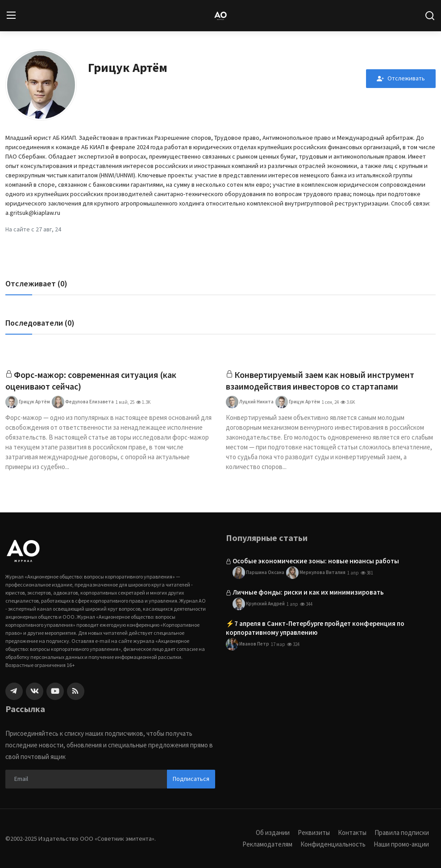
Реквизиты (314, 832)
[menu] (11, 16)
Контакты (352, 832)
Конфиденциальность (333, 844)
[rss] (76, 691)
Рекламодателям (267, 844)
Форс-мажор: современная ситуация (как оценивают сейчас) (91, 380)
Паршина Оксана (258, 573)
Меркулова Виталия (316, 573)
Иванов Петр (248, 645)
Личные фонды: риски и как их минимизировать (308, 592)
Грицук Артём (28, 402)
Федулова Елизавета (83, 402)
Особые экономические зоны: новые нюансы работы (316, 561)
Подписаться (191, 779)
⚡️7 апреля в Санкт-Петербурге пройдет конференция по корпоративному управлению (315, 628)
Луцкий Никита (250, 402)
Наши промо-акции (401, 844)
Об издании (273, 832)
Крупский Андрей (259, 604)
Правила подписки (402, 832)
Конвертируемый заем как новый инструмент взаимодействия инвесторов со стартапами (321, 380)
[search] (430, 16)
